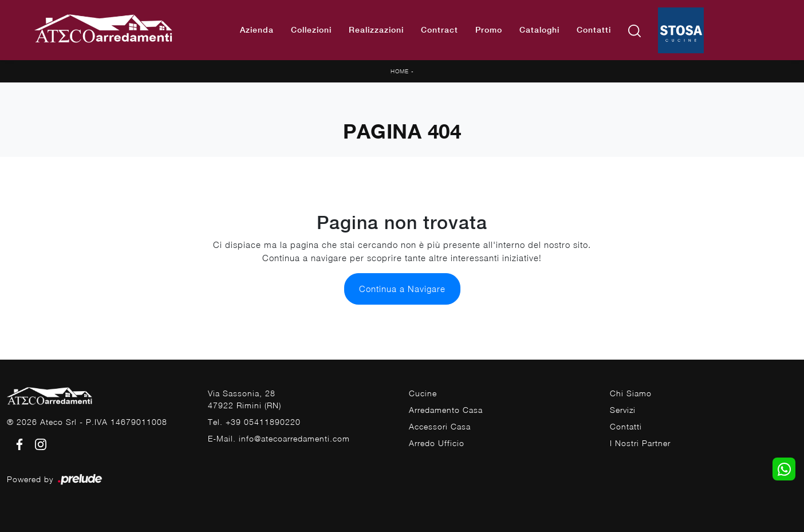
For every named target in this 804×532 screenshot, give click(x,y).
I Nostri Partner (640, 443)
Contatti (594, 30)
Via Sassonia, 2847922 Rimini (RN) (245, 399)
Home (400, 71)
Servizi (623, 410)
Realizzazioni (376, 30)
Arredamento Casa (446, 410)
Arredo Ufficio (437, 443)
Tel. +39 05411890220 (254, 422)
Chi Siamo (631, 393)
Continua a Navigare (402, 289)
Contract (440, 30)
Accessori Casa (440, 426)
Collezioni (311, 30)
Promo (489, 30)
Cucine (423, 393)
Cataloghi (539, 30)
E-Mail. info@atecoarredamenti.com (279, 438)
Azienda (257, 30)
